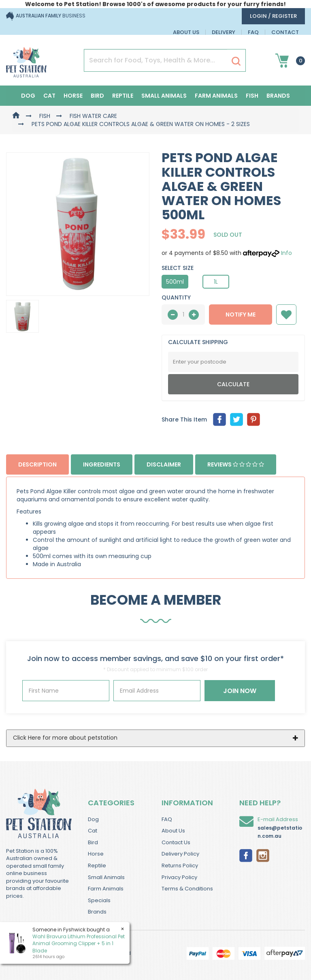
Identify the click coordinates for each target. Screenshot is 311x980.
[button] (286, 315)
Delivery (224, 32)
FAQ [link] (167, 819)
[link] (246, 855)
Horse (73, 96)
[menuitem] (219, 419)
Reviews (236, 464)
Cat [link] (93, 831)
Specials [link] (99, 900)
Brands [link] (97, 912)
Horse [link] (96, 854)
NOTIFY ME (241, 315)
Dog (28, 96)
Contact (285, 32)
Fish (252, 96)
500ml (175, 282)
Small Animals (164, 96)
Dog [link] (93, 819)
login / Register (273, 16)
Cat (49, 96)
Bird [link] (93, 842)
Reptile (123, 96)
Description (37, 464)
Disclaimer (164, 464)
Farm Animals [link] (106, 889)
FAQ (253, 32)
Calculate (233, 384)
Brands (278, 96)
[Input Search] (156, 60)
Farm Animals (216, 96)
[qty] (183, 315)
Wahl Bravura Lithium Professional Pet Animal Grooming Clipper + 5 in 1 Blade (78, 943)
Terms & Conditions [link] (187, 889)
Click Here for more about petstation (65, 738)
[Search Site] (236, 61)
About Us (186, 32)
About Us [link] (173, 831)
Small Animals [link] (106, 877)
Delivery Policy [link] (180, 854)
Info (287, 253)
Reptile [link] (97, 866)
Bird (97, 96)
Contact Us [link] (176, 842)
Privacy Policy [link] (179, 877)
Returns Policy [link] (180, 866)
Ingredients (102, 464)
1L (216, 282)
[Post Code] (233, 362)
